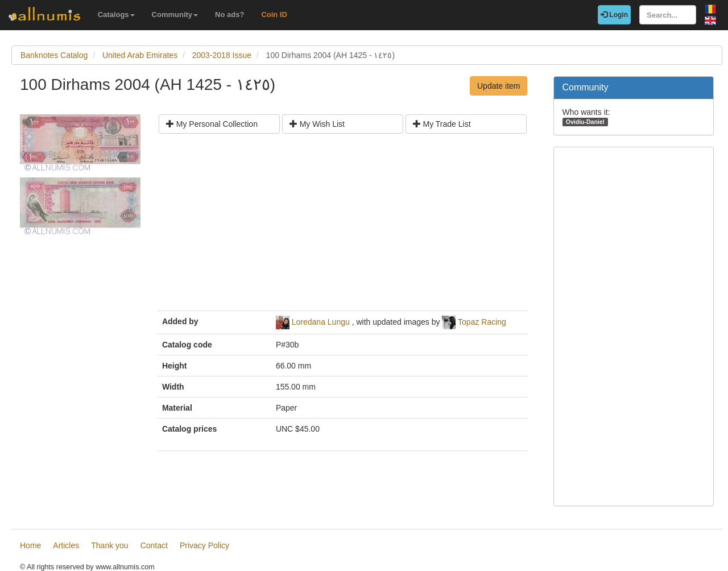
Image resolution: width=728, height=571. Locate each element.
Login (614, 15)
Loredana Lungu (321, 322)
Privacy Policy (204, 545)
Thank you (109, 545)
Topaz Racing (482, 322)
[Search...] (668, 15)
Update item (499, 86)
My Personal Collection (212, 124)
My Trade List (442, 124)
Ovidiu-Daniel (585, 122)
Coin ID (274, 15)
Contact (154, 545)
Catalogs (116, 15)
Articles (66, 545)
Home (30, 545)
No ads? (229, 15)
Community (175, 15)
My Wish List (317, 124)
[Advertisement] (343, 226)
